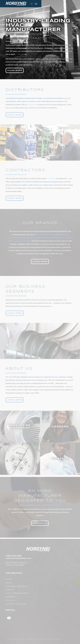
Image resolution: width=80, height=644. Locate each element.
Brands (10, 590)
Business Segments (17, 586)
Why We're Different (18, 593)
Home (9, 579)
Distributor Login (16, 604)
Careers (10, 597)
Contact (11, 600)
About (9, 583)
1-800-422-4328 (13, 556)
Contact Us (40, 523)
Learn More (15, 70)
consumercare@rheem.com (18, 558)
